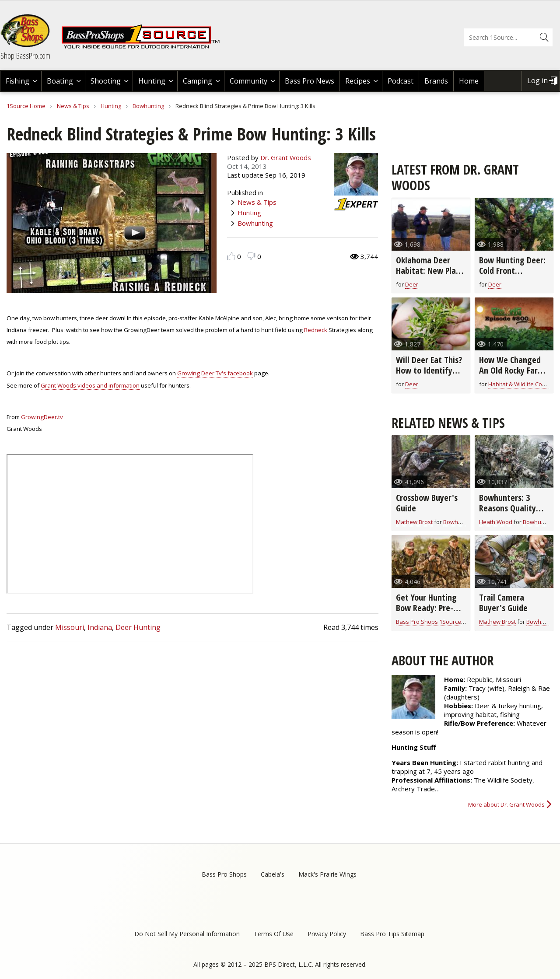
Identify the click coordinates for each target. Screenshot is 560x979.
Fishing (17, 81)
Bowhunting (148, 106)
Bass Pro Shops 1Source (429, 622)
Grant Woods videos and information (90, 385)
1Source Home (26, 106)
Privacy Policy (327, 934)
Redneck (316, 330)
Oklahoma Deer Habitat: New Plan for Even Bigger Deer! (428, 276)
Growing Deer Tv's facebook (215, 373)
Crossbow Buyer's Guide (427, 503)
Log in (537, 80)
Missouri (70, 627)
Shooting (106, 81)
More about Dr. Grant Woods (506, 804)
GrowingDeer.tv (42, 417)
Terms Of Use (274, 934)
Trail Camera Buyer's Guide (503, 603)
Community (248, 81)
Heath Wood (496, 522)
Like (231, 256)
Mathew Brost (414, 522)
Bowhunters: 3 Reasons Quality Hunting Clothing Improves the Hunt (512, 513)
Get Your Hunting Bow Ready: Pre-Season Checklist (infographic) (426, 613)
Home (469, 81)
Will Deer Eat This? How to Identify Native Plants (429, 370)
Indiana (100, 627)
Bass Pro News (310, 81)
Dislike (251, 256)
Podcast (401, 81)
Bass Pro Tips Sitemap (392, 934)
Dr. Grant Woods (286, 157)
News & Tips (73, 106)
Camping (198, 81)
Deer (412, 284)
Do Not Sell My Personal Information (187, 934)
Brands (436, 81)
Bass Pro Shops (224, 874)
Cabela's (273, 874)
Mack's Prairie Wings (327, 874)
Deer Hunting (138, 627)
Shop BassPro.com (25, 56)
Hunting (152, 81)
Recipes (358, 81)
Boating (60, 81)
